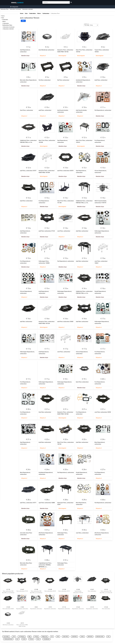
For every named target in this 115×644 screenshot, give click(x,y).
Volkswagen (46, 639)
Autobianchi (22, 637)
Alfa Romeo (6, 637)
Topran (31, 639)
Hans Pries (66, 637)
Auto (3, 18)
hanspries (74, 637)
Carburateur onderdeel (27, 9)
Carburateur (6, 23)
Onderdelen (6, 20)
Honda (82, 637)
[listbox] (91, 25)
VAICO (38, 639)
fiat (52, 637)
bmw (29, 637)
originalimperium (8, 639)
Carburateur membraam (15, 9)
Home (3, 16)
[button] (14, 7)
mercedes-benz (100, 637)
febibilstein (45, 637)
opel (108, 637)
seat (17, 639)
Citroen (36, 637)
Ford (58, 637)
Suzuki (24, 639)
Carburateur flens (4, 9)
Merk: (23, 21)
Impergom (90, 637)
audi (14, 637)
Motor (5, 21)
